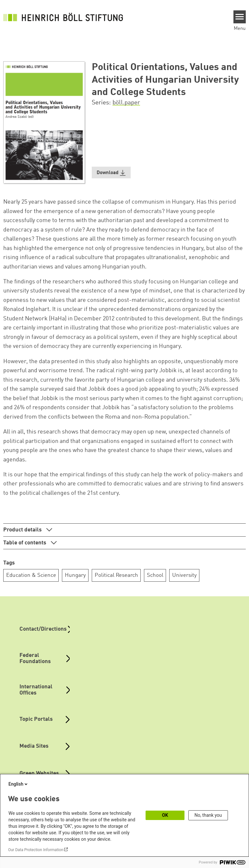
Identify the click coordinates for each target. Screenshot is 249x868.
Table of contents (25, 543)
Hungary (75, 575)
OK (165, 815)
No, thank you (208, 815)
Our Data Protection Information (36, 850)
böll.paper (126, 103)
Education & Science (31, 575)
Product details (23, 530)
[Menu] (240, 17)
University (184, 575)
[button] (111, 173)
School (155, 575)
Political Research (116, 575)
